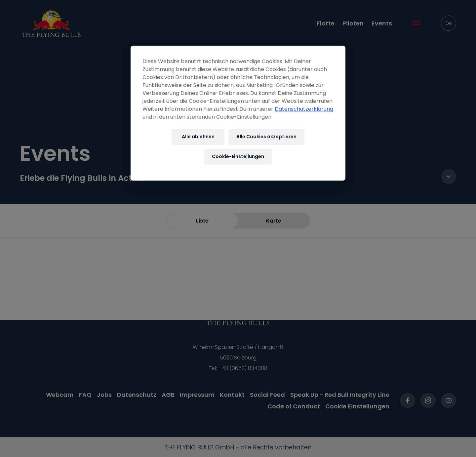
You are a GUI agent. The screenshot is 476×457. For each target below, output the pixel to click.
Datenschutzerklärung (304, 109)
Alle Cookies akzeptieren (266, 137)
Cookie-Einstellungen (238, 156)
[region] (238, 113)
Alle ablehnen (198, 137)
